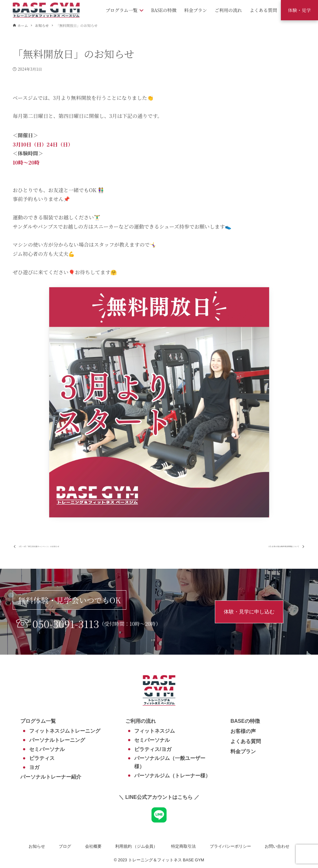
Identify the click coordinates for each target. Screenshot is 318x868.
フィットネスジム (155, 731)
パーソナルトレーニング (57, 740)
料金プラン (243, 751)
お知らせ (37, 846)
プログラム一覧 (38, 721)
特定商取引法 (183, 846)
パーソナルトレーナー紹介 (51, 777)
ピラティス (42, 758)
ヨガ (34, 768)
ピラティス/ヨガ (153, 749)
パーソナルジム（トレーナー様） (172, 776)
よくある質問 (246, 741)
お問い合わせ (277, 846)
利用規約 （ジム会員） (136, 846)
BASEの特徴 (245, 721)
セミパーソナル (47, 749)
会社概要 (93, 846)
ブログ (65, 846)
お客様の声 (243, 731)
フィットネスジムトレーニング (65, 731)
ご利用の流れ (141, 721)
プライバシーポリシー (230, 846)
